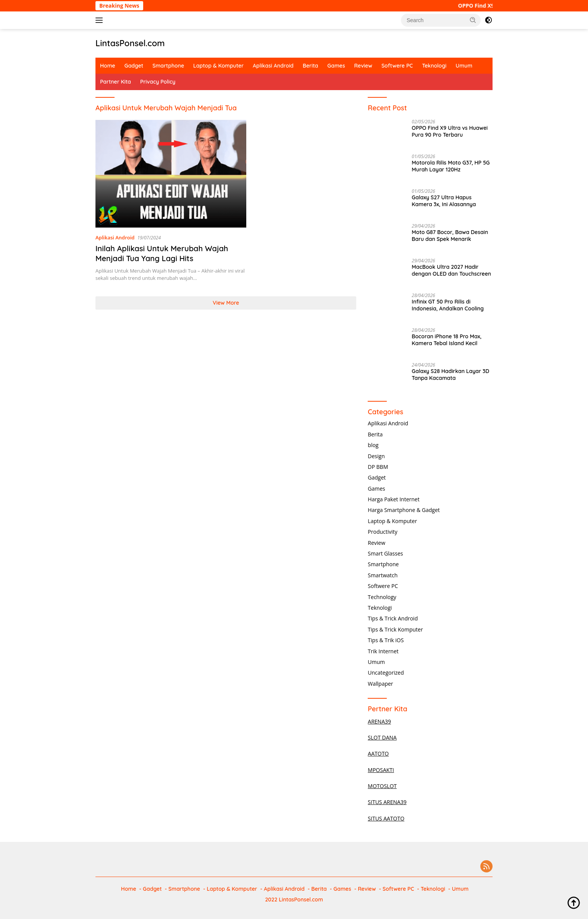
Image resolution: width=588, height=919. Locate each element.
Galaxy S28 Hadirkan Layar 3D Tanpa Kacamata (450, 375)
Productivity (382, 532)
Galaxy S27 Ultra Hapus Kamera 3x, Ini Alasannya (444, 201)
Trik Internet (383, 651)
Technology (382, 597)
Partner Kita (115, 82)
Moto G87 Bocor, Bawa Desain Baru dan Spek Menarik (450, 236)
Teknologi (434, 66)
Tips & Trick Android (393, 618)
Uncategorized (386, 673)
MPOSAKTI (381, 770)
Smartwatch (383, 575)
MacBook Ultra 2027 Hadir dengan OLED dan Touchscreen (451, 270)
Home (108, 66)
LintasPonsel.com (130, 43)
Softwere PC (397, 66)
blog (373, 445)
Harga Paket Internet (393, 499)
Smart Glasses (385, 553)
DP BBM (378, 467)
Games (336, 66)
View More (226, 303)
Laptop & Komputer (218, 66)
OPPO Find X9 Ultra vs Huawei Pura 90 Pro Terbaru (450, 131)
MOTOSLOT (382, 786)
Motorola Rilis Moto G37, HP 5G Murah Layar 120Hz (451, 166)
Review (363, 66)
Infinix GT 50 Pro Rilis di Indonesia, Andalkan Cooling (448, 305)
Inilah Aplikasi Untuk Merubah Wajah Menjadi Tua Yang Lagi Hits (162, 253)
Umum (464, 66)
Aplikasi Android (273, 66)
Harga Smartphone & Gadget (404, 510)
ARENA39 (379, 721)
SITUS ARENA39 (387, 802)
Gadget (134, 66)
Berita (310, 66)
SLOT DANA (382, 737)
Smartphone (168, 66)
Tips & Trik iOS (386, 640)
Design (376, 456)
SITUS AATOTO (386, 818)
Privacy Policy (158, 82)
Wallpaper (380, 684)
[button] (473, 20)
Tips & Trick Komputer (395, 629)
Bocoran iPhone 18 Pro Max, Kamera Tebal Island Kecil (447, 340)
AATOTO (378, 753)
